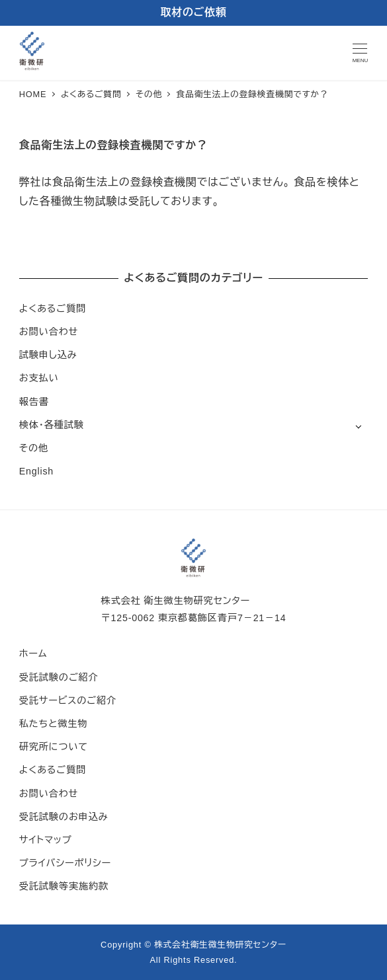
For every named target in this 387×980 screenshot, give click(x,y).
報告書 (34, 402)
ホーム (33, 654)
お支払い (39, 378)
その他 (34, 448)
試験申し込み (48, 355)
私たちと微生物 (53, 724)
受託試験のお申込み (64, 817)
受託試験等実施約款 (64, 886)
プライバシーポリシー (65, 863)
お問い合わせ (49, 332)
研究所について (54, 747)
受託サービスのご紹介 (68, 700)
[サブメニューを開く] (358, 426)
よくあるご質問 (53, 309)
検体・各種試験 (52, 425)
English (36, 471)
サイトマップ (46, 840)
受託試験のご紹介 (59, 677)
